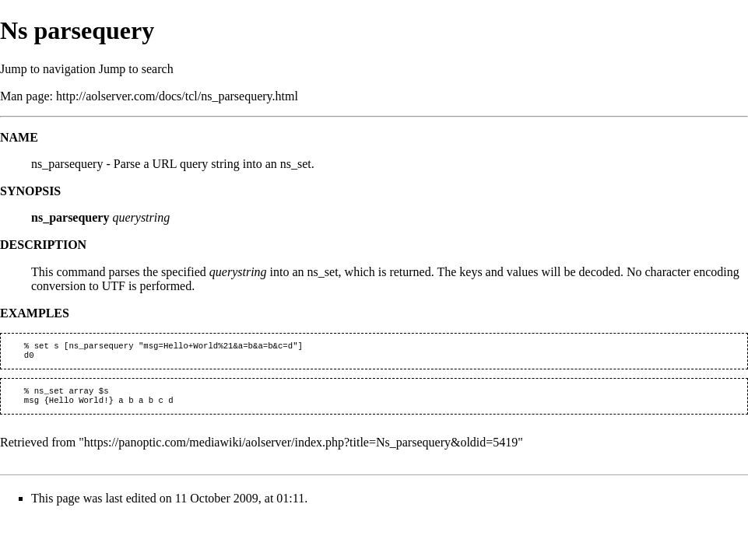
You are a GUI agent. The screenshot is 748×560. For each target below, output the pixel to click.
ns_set (323, 272)
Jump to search (136, 69)
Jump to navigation (48, 69)
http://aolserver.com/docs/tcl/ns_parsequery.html (177, 96)
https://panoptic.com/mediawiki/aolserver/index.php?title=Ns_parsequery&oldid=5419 (301, 448)
